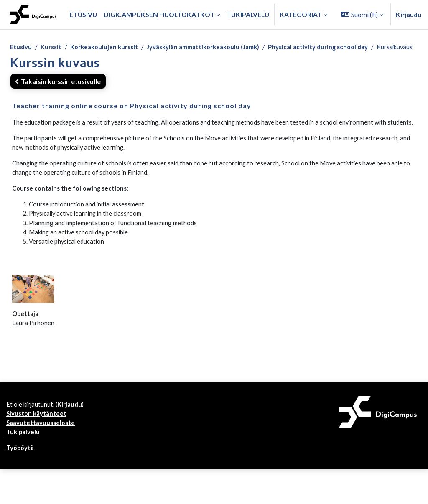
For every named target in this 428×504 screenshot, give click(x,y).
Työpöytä (21, 482)
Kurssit (53, 47)
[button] (362, 15)
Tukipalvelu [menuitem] (248, 14)
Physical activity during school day (336, 47)
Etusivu (21, 47)
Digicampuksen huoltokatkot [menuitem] (159, 14)
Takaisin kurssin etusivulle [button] (58, 92)
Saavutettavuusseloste (42, 456)
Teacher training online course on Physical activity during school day (132, 116)
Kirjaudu (409, 14)
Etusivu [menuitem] (83, 14)
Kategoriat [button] (301, 14)
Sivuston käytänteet (38, 446)
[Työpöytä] (33, 15)
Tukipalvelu (24, 466)
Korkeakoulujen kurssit (109, 47)
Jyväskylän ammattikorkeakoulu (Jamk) (215, 47)
